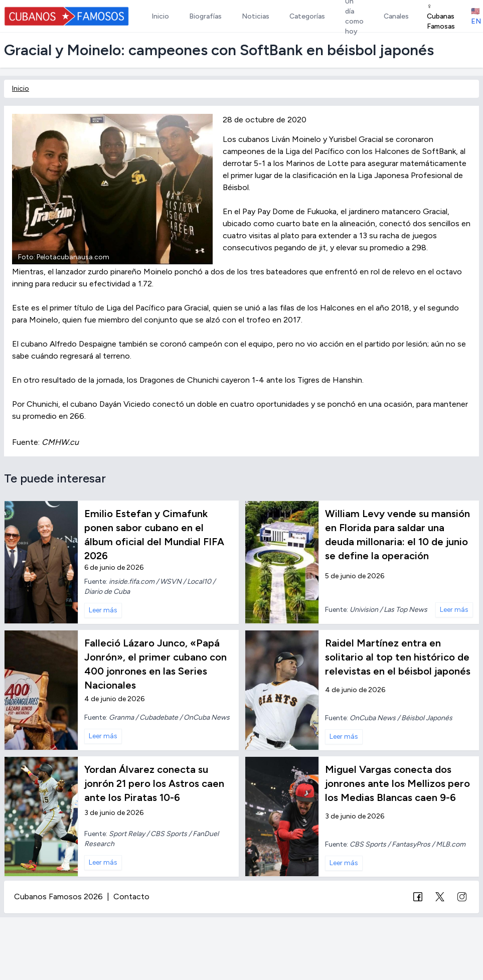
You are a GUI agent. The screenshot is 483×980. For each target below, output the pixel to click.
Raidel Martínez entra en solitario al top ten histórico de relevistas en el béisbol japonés (398, 657)
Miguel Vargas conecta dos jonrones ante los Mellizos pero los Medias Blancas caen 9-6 (397, 783)
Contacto (131, 896)
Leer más (103, 610)
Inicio (21, 89)
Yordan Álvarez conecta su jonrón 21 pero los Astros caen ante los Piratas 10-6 (154, 783)
